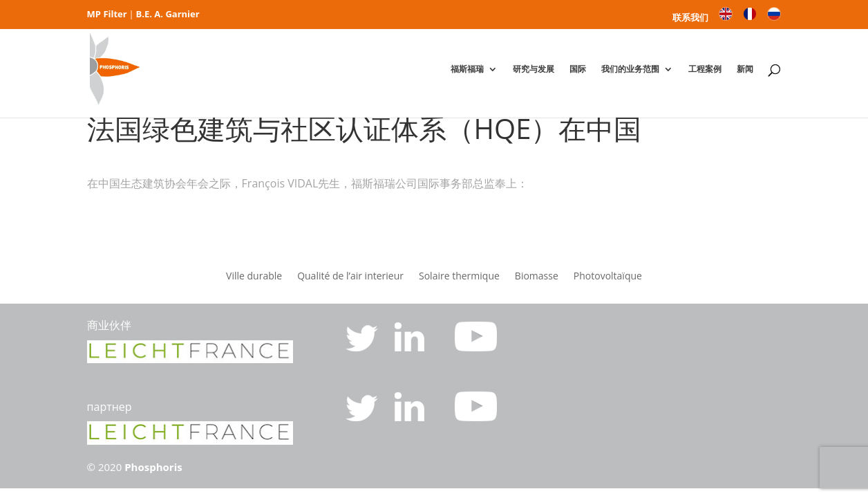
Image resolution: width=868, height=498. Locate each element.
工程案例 (705, 69)
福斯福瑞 (467, 69)
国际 (578, 69)
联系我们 (690, 18)
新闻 (745, 69)
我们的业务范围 (630, 69)
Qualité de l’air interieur (350, 277)
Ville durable (254, 277)
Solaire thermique (459, 277)
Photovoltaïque (608, 277)
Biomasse (537, 277)
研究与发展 (534, 69)
